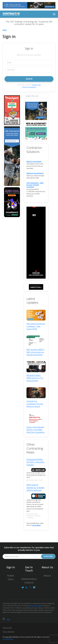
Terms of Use (7, 628)
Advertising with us (29, 579)
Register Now (36, 85)
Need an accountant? (35, 173)
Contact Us (29, 582)
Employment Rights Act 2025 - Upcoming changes (35, 462)
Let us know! (36, 525)
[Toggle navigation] (54, 14)
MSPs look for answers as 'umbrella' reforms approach (35, 488)
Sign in (11, 579)
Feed (8, 619)
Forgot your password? (29, 87)
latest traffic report (35, 606)
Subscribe (48, 556)
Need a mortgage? (34, 161)
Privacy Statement (8, 632)
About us (47, 575)
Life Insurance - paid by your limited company (35, 185)
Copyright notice (8, 639)
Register (11, 575)
